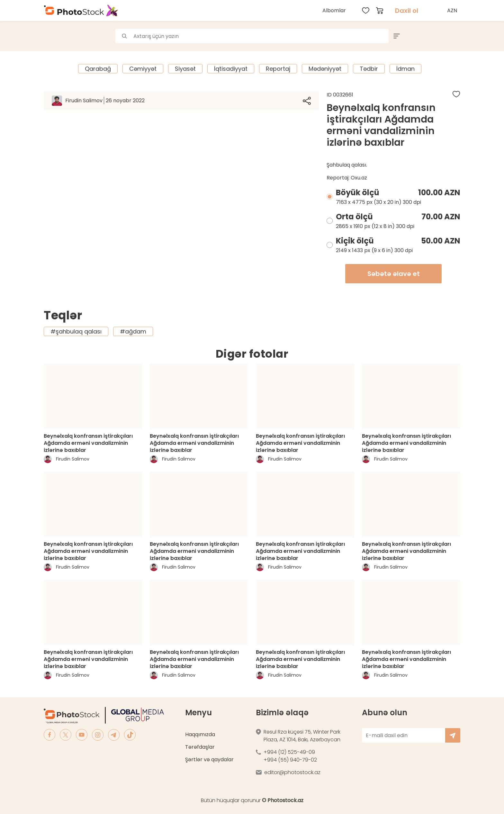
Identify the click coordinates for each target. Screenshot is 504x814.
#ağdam (133, 331)
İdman (405, 69)
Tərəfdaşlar (200, 747)
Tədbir (369, 69)
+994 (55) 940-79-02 (290, 760)
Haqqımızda (200, 734)
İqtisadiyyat (231, 69)
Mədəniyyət (325, 69)
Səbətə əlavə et (394, 274)
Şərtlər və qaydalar (209, 759)
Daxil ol (407, 11)
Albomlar (334, 10)
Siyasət (185, 69)
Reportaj (278, 69)
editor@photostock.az (292, 772)
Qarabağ (98, 69)
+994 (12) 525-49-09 (289, 752)
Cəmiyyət (143, 69)
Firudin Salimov (105, 101)
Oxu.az (359, 178)
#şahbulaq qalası (76, 331)
